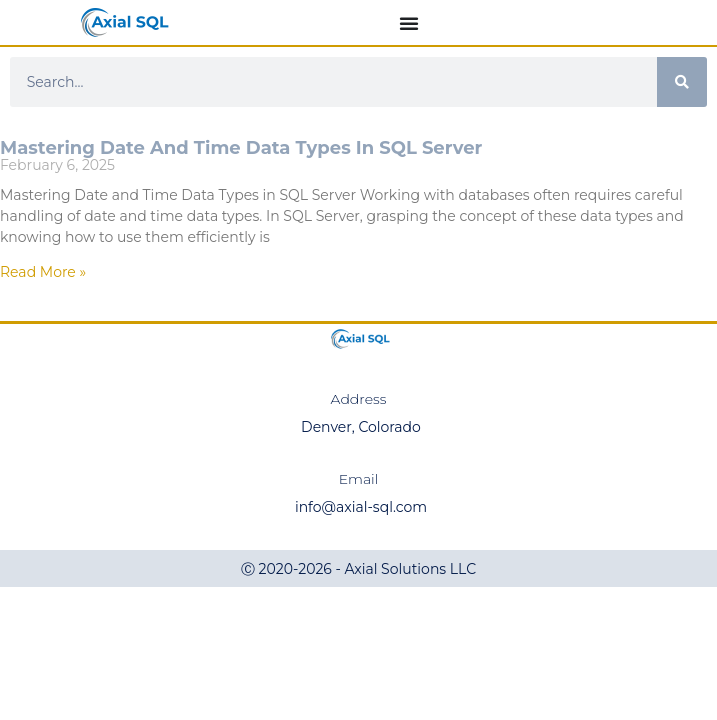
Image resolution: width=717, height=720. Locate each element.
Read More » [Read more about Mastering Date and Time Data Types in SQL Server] (43, 272)
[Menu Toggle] (409, 23)
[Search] (682, 82)
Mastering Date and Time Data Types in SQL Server (241, 148)
